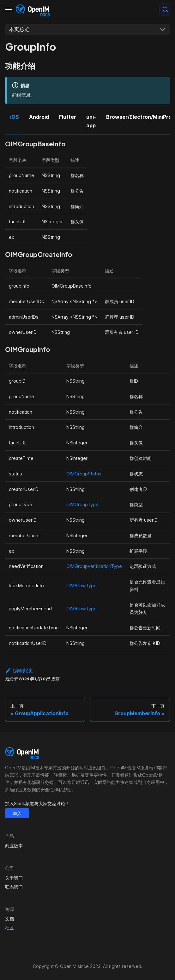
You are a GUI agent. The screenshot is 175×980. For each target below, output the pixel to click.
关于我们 (14, 878)
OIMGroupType (82, 504)
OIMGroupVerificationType (94, 566)
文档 (9, 919)
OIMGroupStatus (84, 474)
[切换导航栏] (9, 10)
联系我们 (14, 887)
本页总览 (19, 29)
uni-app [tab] (91, 121)
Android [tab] (39, 117)
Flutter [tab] (68, 117)
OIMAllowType (81, 585)
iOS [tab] (15, 117)
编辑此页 (19, 671)
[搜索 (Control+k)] (165, 10)
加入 (17, 813)
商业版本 (14, 846)
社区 (9, 928)
